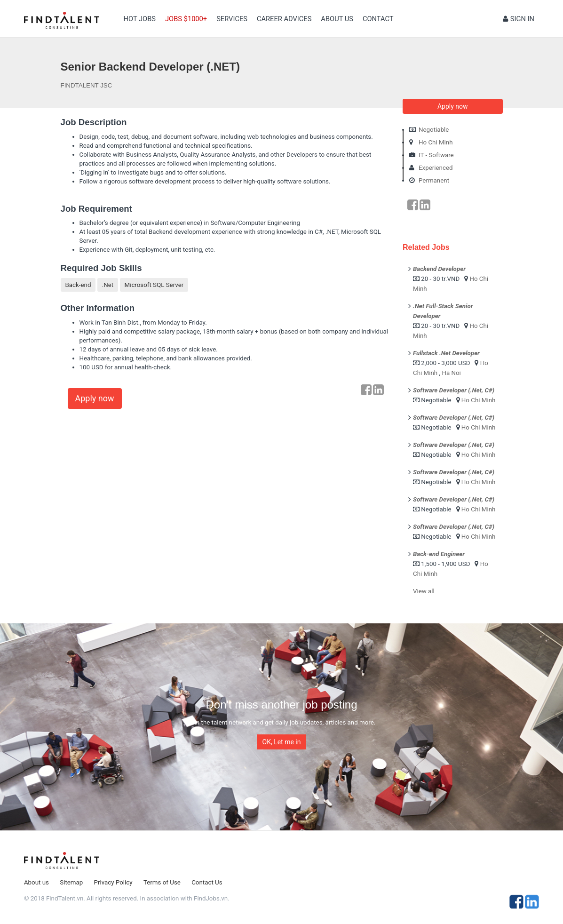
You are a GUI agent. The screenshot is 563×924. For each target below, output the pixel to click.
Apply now (95, 398)
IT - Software (436, 155)
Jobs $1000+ (186, 19)
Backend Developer (439, 269)
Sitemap (71, 882)
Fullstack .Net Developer (446, 353)
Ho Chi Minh (436, 142)
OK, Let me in (282, 742)
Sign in (519, 19)
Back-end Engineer (439, 554)
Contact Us (207, 882)
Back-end (78, 285)
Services (232, 19)
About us (337, 19)
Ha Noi (451, 373)
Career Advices (284, 19)
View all (424, 591)
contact (378, 19)
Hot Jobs (140, 19)
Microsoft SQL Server (154, 285)
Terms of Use (162, 882)
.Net (108, 285)
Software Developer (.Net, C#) (454, 390)
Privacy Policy (113, 882)
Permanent (434, 180)
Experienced (436, 168)
